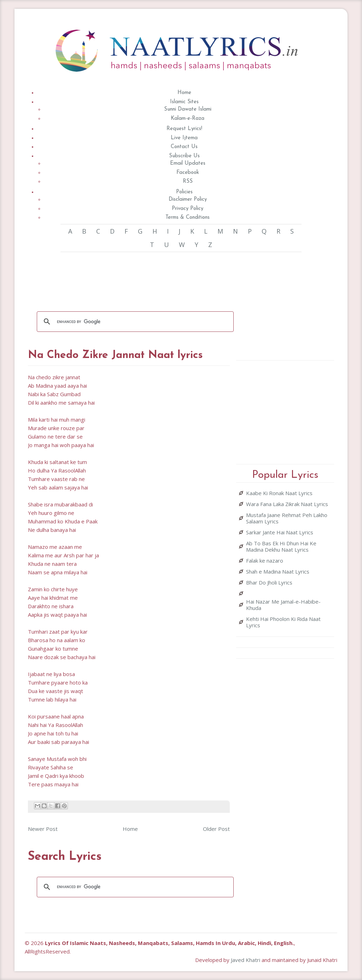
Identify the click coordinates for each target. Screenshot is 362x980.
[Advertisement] (157, 277)
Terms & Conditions (188, 218)
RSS (188, 181)
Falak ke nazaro (265, 561)
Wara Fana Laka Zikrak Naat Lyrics (287, 504)
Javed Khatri (246, 960)
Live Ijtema (184, 138)
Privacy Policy (188, 209)
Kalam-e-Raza (188, 119)
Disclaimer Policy (188, 199)
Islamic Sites (184, 102)
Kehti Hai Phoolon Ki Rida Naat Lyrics (283, 622)
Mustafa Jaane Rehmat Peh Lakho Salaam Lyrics (287, 518)
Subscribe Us (184, 156)
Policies (184, 192)
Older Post (216, 829)
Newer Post (43, 829)
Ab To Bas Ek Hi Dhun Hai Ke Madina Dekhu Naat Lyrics (281, 546)
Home (184, 93)
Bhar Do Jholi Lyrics (269, 582)
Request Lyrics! (184, 129)
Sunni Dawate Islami (188, 109)
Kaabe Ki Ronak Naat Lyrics (279, 493)
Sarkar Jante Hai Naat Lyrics (280, 532)
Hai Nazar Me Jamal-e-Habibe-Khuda (283, 605)
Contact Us (184, 147)
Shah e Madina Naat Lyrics (278, 571)
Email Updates (188, 163)
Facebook (188, 173)
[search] (134, 322)
